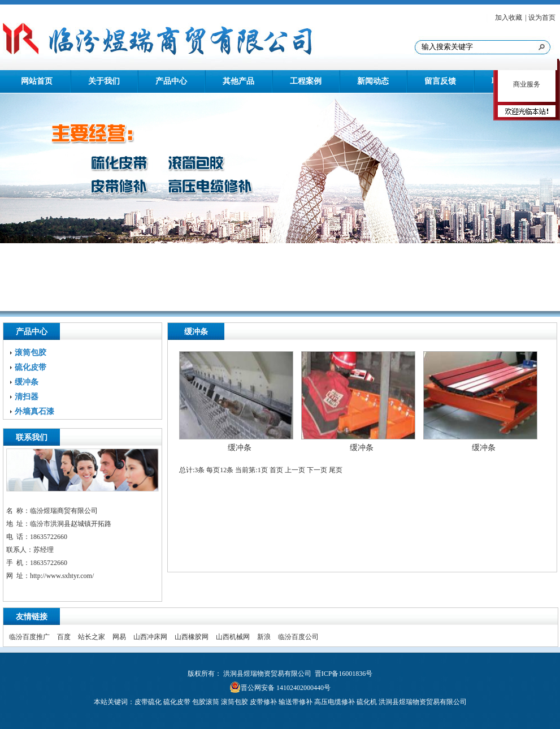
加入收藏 (509, 18)
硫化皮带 (31, 367)
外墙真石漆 (34, 411)
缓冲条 (27, 382)
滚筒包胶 (31, 353)
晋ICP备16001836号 (344, 674)
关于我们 (104, 81)
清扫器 (27, 397)
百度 (64, 637)
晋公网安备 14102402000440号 (286, 688)
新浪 (264, 637)
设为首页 (542, 18)
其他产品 (238, 81)
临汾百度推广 (29, 637)
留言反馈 (440, 81)
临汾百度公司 (298, 637)
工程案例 (306, 81)
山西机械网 (233, 637)
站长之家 (92, 637)
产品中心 (171, 81)
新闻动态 (373, 81)
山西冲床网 (150, 637)
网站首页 (37, 81)
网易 (119, 637)
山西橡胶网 (192, 637)
